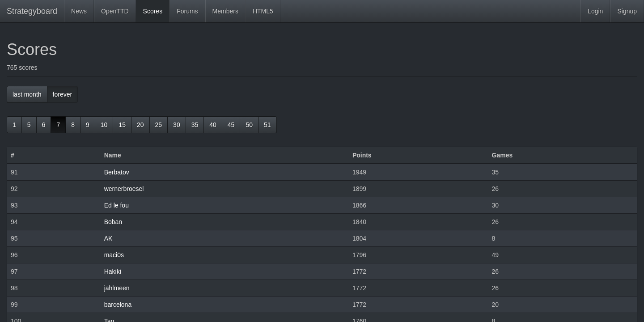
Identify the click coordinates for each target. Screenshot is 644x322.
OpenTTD (115, 11)
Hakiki (113, 271)
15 (122, 125)
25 (159, 125)
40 (213, 125)
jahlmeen (117, 288)
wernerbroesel (124, 189)
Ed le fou (117, 205)
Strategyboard (32, 11)
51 (267, 125)
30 (177, 125)
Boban (113, 222)
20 (140, 125)
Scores (153, 11)
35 (195, 125)
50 (249, 125)
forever (63, 94)
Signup (627, 11)
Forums (187, 11)
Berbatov (117, 172)
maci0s (114, 255)
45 (231, 125)
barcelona (118, 305)
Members (225, 11)
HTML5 (263, 11)
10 (104, 125)
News (79, 11)
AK (108, 238)
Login (595, 11)
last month (27, 94)
